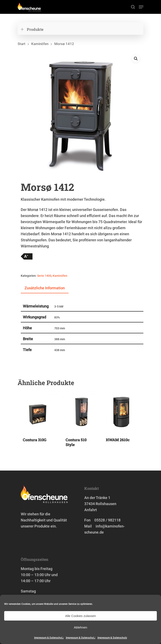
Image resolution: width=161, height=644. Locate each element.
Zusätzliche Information (45, 288)
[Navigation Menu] (141, 7)
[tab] (45, 288)
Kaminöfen (40, 44)
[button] (136, 59)
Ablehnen (80, 627)
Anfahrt (91, 510)
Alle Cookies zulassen (81, 616)
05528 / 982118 (107, 520)
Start (21, 44)
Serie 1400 (44, 276)
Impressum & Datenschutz (49, 638)
